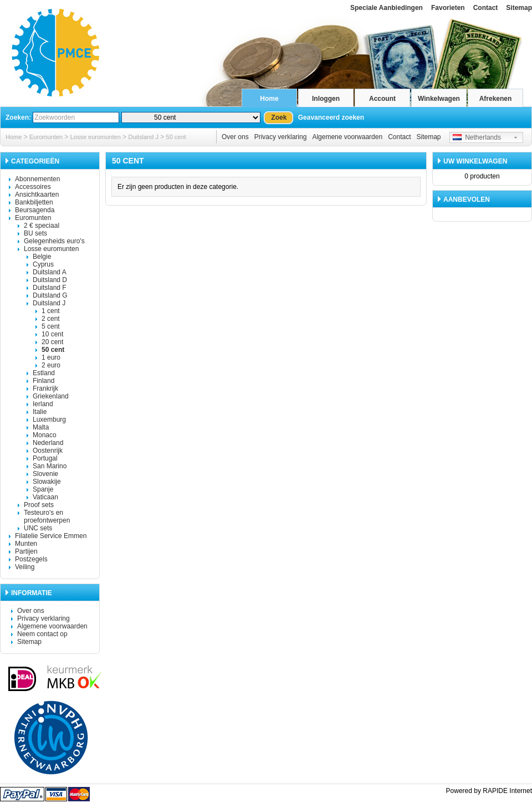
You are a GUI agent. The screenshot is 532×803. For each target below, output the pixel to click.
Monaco (45, 435)
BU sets (35, 233)
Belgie (42, 257)
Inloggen (326, 99)
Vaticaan (45, 497)
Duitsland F (50, 288)
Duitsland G (50, 295)
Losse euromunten (96, 137)
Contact (486, 8)
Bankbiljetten (34, 202)
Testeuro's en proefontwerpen (47, 516)
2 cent (51, 319)
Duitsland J (143, 137)
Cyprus (43, 264)
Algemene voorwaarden (347, 137)
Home (269, 99)
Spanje (43, 489)
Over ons (235, 137)
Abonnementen (37, 179)
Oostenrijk (48, 451)
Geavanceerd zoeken (331, 117)
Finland (44, 381)
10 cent (52, 334)
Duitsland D (50, 280)
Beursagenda (35, 210)
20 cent (52, 342)
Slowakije (47, 482)
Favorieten (448, 8)
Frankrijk (45, 388)
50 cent (176, 137)
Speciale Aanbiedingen (387, 8)
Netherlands (477, 137)
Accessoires (33, 187)
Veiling (25, 567)
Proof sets (39, 505)
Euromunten (46, 137)
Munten (26, 544)
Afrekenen (496, 99)
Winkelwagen (439, 99)
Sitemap (519, 8)
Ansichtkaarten (37, 195)
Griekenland (51, 396)
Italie (40, 412)
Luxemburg (49, 420)
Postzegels (31, 559)
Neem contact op (42, 634)
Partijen (26, 551)
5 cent (51, 326)
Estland (44, 373)
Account (382, 99)
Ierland (43, 404)
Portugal (45, 458)
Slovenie (45, 474)
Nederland (48, 443)
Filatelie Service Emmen (51, 536)
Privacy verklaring (281, 137)
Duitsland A (50, 272)
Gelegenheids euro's (54, 241)
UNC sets (38, 528)
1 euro (51, 357)
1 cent (51, 311)
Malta (41, 427)
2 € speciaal (42, 226)
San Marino (50, 466)
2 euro (51, 365)
